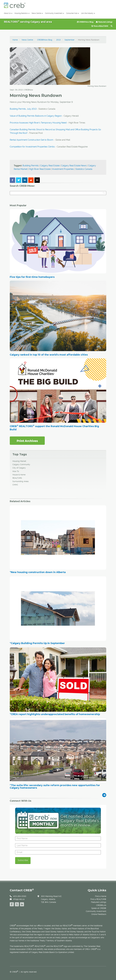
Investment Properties (63, 169)
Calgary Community (21, 464)
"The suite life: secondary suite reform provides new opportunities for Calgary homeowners (55, 787)
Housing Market (19, 461)
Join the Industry (88, 13)
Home (15, 40)
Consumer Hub (73, 13)
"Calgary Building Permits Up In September (37, 643)
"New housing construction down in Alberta (38, 572)
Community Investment (55, 13)
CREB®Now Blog (85, 22)
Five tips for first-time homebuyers (32, 277)
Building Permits (31, 166)
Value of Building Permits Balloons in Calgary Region (36, 116)
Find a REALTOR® (100, 26)
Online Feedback (99, 914)
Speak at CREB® (99, 908)
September (70, 40)
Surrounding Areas (21, 481)
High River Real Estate (40, 169)
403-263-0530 (20, 896)
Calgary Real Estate (50, 166)
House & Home (19, 475)
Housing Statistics (22, 13)
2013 (58, 40)
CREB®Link (101, 905)
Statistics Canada (84, 169)
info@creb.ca (19, 899)
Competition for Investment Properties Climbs (32, 147)
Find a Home (101, 896)
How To (16, 471)
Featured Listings (104, 22)
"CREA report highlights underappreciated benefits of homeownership (55, 714)
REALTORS (17, 478)
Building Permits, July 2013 (23, 109)
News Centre (37, 13)
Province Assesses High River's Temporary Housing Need (38, 123)
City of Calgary (19, 468)
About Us (8, 13)
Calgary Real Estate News (74, 166)
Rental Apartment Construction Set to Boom (32, 140)
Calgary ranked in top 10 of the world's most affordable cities (49, 355)
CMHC (15, 485)
